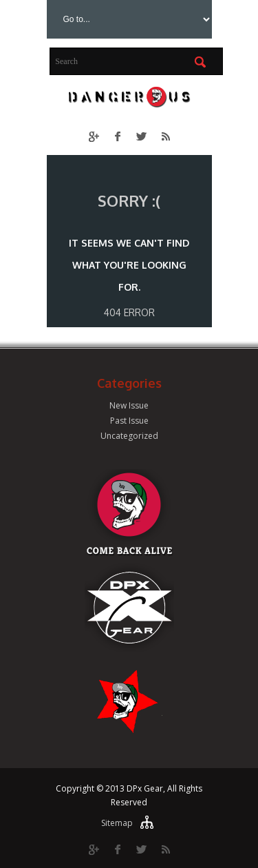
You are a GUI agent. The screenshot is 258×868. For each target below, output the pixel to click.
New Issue (129, 405)
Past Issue (129, 421)
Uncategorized (129, 436)
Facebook (117, 136)
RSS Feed (165, 136)
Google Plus (93, 136)
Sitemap (117, 823)
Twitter (141, 136)
